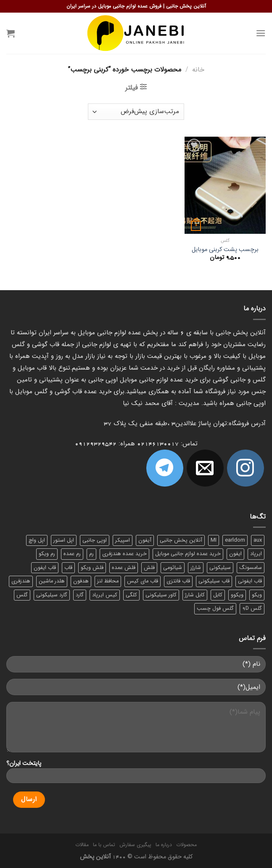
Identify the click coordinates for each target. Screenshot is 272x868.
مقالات (82, 845)
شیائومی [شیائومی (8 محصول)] (173, 568)
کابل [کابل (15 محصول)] (218, 595)
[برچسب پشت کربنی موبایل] (225, 185)
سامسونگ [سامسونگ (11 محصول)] (251, 568)
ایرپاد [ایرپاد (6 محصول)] (256, 554)
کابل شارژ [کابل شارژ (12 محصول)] (195, 595)
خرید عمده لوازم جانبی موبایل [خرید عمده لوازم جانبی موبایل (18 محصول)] (188, 554)
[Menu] (261, 33)
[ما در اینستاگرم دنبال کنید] (246, 468)
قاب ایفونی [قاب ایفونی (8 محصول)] (250, 581)
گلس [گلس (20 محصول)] (22, 595)
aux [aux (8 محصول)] (258, 540)
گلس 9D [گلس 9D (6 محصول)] (252, 609)
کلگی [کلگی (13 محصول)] (131, 595)
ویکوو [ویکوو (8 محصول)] (237, 595)
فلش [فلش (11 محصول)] (149, 568)
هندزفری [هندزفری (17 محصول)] (21, 581)
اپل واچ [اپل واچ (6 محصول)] (37, 540)
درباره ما (164, 845)
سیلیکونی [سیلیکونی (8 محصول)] (220, 568)
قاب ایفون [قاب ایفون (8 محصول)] (45, 568)
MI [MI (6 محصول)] (214, 540)
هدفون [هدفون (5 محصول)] (81, 581)
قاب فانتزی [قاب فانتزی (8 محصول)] (178, 581)
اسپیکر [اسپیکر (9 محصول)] (123, 540)
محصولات (186, 845)
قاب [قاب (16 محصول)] (68, 568)
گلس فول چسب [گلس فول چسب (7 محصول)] (215, 609)
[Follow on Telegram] (165, 468)
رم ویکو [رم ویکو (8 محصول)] (47, 554)
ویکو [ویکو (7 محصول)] (257, 595)
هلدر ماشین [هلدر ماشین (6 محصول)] (52, 581)
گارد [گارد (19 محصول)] (80, 595)
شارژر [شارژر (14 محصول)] (196, 568)
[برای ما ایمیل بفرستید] (205, 468)
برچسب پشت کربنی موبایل (225, 250)
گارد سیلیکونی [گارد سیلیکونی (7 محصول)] (52, 595)
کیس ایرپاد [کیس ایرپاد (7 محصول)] (105, 595)
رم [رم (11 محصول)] (91, 554)
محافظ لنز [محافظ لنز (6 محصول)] (108, 581)
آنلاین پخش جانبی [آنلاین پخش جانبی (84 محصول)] (181, 540)
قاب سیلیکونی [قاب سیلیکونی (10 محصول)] (214, 581)
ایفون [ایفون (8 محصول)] (235, 554)
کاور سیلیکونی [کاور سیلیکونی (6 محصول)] (161, 595)
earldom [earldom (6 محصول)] (235, 540)
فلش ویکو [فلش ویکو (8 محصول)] (92, 568)
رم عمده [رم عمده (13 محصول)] (72, 554)
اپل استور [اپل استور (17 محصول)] (64, 540)
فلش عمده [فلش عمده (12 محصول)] (124, 568)
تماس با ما (104, 845)
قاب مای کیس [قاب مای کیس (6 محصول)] (143, 581)
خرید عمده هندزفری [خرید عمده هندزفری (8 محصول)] (124, 554)
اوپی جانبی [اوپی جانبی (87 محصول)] (95, 540)
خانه (198, 70)
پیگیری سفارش (135, 845)
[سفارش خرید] (136, 112)
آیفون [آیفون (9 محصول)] (145, 540)
